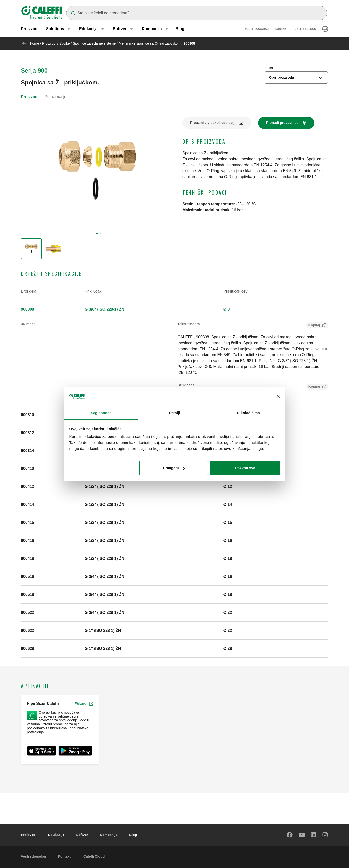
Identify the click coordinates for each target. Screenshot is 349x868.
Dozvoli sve (245, 468)
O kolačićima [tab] (248, 413)
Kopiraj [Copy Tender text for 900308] (313, 326)
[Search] (197, 13)
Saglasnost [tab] (101, 413)
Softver (82, 835)
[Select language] (325, 30)
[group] (31, 249)
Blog (180, 29)
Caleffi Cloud (305, 30)
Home (34, 43)
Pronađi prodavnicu (282, 123)
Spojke (65, 43)
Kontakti (282, 30)
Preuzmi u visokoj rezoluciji (213, 123)
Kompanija (109, 835)
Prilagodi (174, 468)
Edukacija (56, 835)
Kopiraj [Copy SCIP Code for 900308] (313, 387)
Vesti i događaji (257, 30)
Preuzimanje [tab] (56, 97)
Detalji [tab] (174, 413)
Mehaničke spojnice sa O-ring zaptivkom (150, 43)
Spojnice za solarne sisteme (94, 43)
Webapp (84, 704)
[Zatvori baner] (278, 397)
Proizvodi (30, 29)
